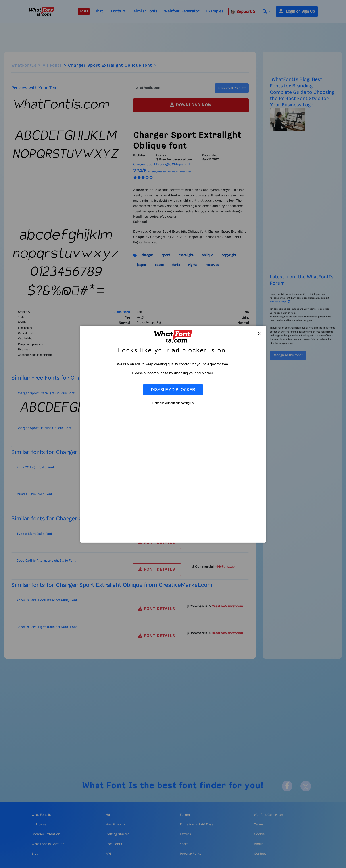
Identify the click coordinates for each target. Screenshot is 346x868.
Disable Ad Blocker (173, 390)
